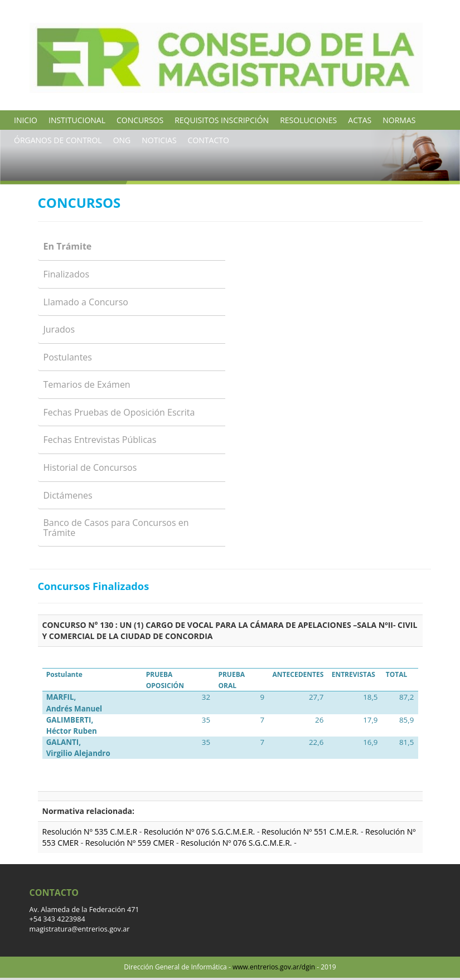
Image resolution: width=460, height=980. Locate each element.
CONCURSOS (140, 120)
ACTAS (360, 120)
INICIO (26, 120)
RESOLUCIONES (308, 120)
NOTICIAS (159, 140)
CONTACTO (209, 140)
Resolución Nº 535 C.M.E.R (90, 832)
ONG (122, 140)
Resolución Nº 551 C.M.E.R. (311, 832)
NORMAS (399, 120)
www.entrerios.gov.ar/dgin (274, 967)
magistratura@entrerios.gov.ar (80, 929)
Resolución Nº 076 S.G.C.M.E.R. (200, 832)
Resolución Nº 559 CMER (131, 843)
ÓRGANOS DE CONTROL (58, 140)
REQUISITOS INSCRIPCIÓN (222, 120)
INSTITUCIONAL (77, 120)
